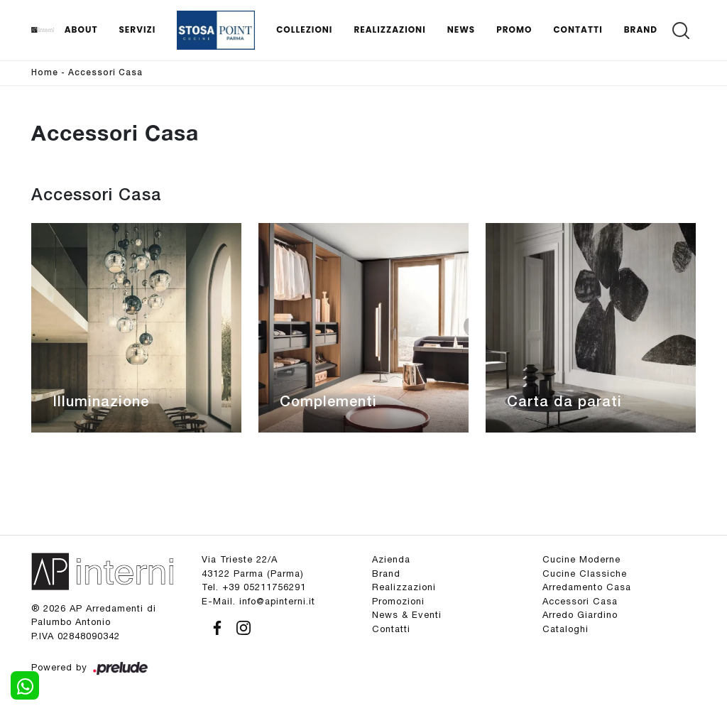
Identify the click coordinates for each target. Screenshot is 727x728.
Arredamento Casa (587, 587)
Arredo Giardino (580, 615)
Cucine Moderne (581, 559)
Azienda (391, 559)
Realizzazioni (389, 29)
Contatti (578, 29)
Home (45, 73)
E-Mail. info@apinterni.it (258, 601)
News (461, 29)
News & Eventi (407, 615)
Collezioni (304, 29)
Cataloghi (565, 629)
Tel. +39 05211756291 (254, 587)
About (81, 29)
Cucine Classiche (585, 574)
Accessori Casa (105, 73)
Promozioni (398, 601)
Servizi (137, 29)
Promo (514, 29)
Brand (641, 29)
